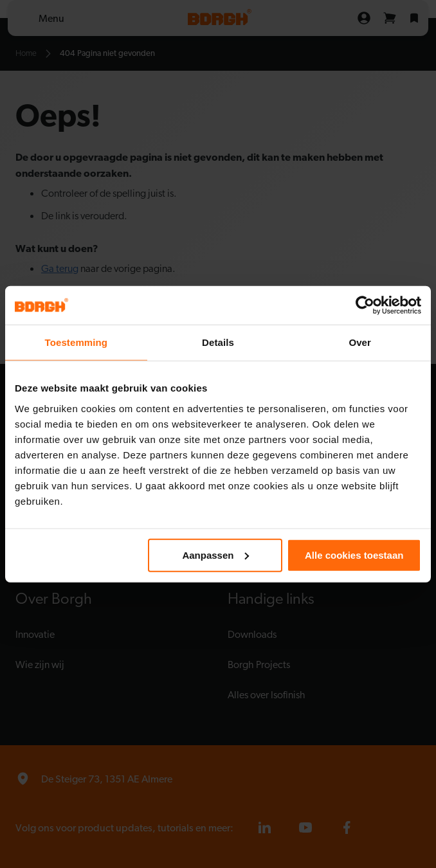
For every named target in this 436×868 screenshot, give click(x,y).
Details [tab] (218, 342)
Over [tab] (360, 342)
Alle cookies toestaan (354, 555)
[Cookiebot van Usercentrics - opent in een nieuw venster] (365, 305)
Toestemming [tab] (77, 342)
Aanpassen (215, 555)
